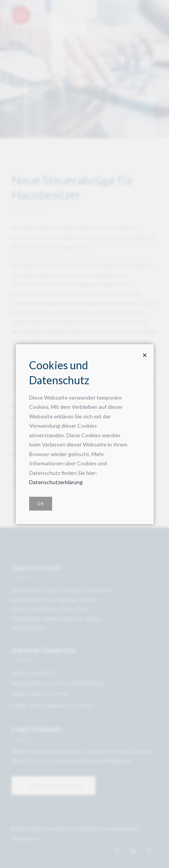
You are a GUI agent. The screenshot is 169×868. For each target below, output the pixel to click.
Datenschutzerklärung (56, 482)
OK (41, 504)
